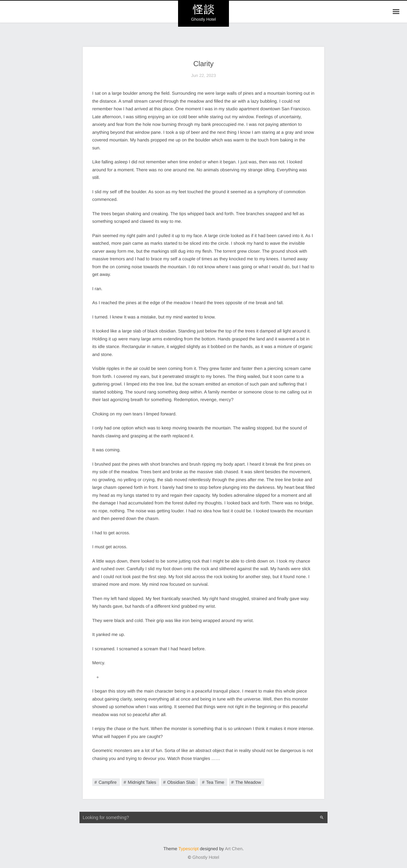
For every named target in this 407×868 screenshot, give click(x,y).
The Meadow (248, 782)
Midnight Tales (142, 782)
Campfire (108, 782)
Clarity (203, 64)
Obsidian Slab (181, 782)
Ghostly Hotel (206, 857)
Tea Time (215, 782)
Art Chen (234, 849)
